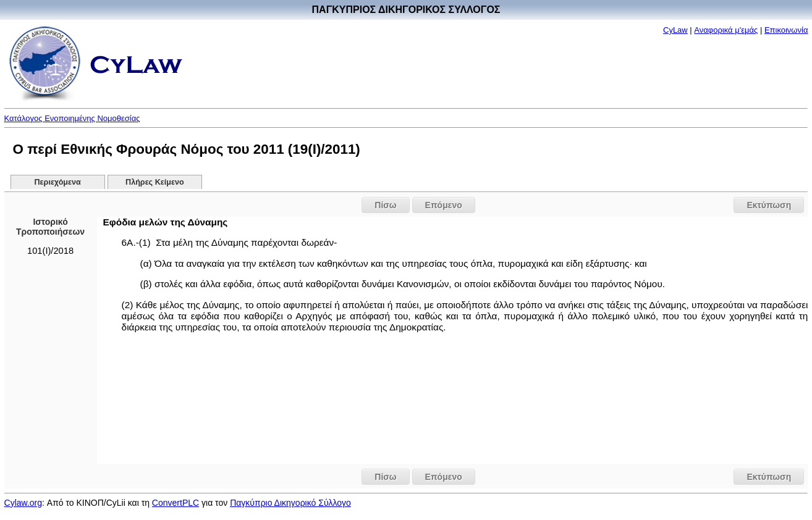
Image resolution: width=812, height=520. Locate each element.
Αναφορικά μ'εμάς (726, 30)
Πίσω (385, 205)
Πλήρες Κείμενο (155, 182)
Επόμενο (444, 205)
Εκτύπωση (769, 205)
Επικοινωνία (786, 30)
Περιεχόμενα (58, 182)
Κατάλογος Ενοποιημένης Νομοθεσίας (72, 118)
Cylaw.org (23, 503)
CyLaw (675, 30)
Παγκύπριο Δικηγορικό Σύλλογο (290, 503)
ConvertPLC (176, 503)
